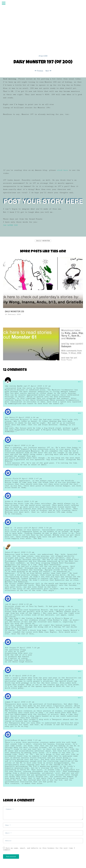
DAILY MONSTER (43, 241)
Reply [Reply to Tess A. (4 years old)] (80, 524)
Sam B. (8, 676)
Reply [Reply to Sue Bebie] (80, 413)
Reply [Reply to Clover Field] (80, 474)
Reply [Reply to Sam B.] (80, 671)
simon (8, 702)
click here (62, 170)
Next (48, 71)
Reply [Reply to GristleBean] (80, 736)
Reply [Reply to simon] (80, 698)
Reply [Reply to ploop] (80, 441)
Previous (39, 71)
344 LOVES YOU (10, 225)
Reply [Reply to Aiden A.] (80, 497)
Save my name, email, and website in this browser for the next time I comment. (39, 849)
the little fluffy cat (16, 386)
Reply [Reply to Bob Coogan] (80, 643)
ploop (8, 445)
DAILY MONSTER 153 (14, 311)
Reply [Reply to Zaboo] (80, 548)
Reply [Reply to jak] (80, 600)
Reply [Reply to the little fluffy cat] (80, 382)
